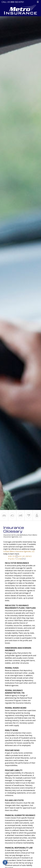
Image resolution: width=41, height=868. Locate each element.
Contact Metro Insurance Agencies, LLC (19, 551)
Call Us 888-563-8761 (13, 2)
